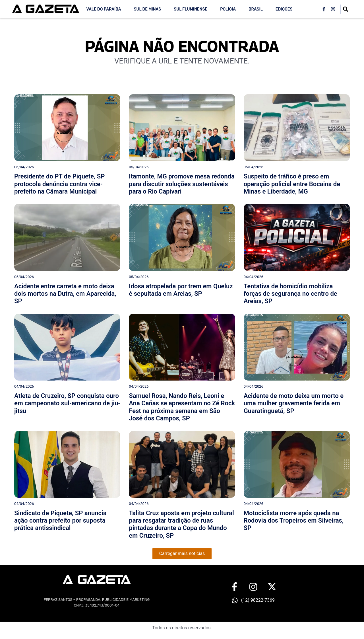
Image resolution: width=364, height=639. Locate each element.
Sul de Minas (147, 9)
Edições (284, 9)
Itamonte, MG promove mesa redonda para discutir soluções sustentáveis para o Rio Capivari (182, 184)
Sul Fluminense (191, 9)
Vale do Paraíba (104, 9)
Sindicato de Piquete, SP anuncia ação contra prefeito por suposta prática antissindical (60, 521)
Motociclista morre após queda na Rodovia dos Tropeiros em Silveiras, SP (294, 521)
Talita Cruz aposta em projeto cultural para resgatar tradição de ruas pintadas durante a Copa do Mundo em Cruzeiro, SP (181, 524)
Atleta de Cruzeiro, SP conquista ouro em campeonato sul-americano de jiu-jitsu (67, 403)
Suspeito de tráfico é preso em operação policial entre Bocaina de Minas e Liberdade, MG (292, 184)
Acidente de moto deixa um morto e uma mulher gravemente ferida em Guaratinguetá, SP (294, 403)
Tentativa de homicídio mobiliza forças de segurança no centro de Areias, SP (290, 294)
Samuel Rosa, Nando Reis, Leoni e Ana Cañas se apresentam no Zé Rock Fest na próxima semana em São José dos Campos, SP (182, 407)
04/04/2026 (254, 277)
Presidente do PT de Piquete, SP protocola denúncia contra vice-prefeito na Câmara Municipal (59, 184)
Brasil (256, 9)
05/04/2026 (139, 167)
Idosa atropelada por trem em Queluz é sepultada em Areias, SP (181, 290)
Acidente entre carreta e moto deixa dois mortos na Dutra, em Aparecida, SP (65, 294)
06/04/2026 (24, 167)
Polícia (228, 9)
